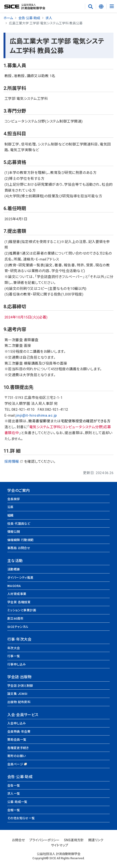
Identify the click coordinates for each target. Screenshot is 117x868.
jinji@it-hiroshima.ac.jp (36, 415)
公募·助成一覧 (17, 802)
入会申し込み (17, 723)
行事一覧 (14, 656)
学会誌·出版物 (19, 677)
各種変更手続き (18, 748)
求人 (49, 18)
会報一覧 (14, 810)
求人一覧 (14, 794)
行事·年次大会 (19, 639)
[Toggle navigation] (112, 6)
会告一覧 (14, 786)
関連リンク (96, 840)
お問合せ (18, 840)
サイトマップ (60, 845)
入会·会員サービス (23, 715)
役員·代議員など (19, 524)
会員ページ (15, 764)
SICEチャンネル (18, 627)
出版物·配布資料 (19, 702)
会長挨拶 (14, 499)
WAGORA (14, 586)
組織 (10, 515)
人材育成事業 (17, 594)
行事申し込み (17, 664)
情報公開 (14, 532)
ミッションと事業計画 (22, 610)
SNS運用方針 (74, 840)
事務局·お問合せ (19, 548)
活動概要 (14, 569)
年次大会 (14, 648)
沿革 (10, 507)
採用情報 (12, 462)
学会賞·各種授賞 (19, 602)
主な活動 (15, 561)
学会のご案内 (19, 491)
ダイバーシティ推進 (20, 578)
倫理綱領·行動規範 (21, 540)
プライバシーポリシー (44, 840)
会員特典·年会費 (19, 732)
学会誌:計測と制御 (20, 686)
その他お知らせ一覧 (21, 818)
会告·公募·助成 (29, 18)
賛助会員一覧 (17, 740)
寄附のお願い (17, 756)
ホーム (8, 18)
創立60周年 (15, 619)
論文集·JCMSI (17, 694)
